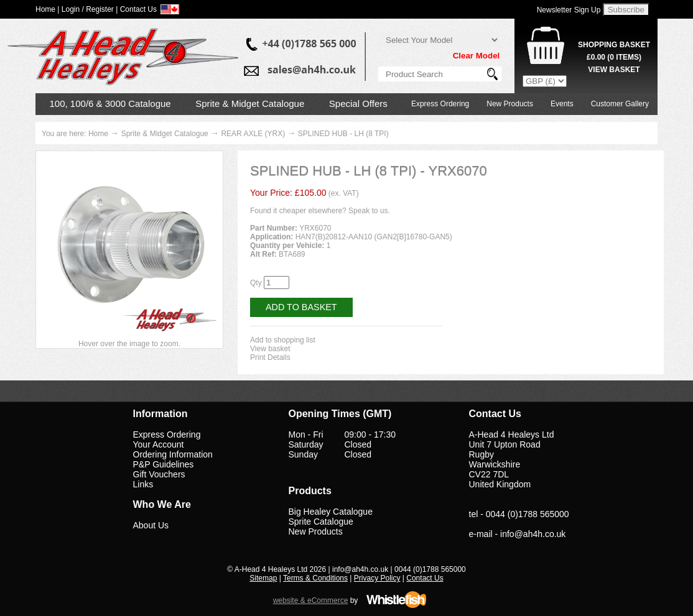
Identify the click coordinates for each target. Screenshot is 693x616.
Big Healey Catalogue (331, 512)
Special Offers (358, 103)
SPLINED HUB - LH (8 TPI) (343, 134)
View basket (270, 349)
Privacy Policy (377, 578)
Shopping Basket (614, 45)
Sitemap (263, 578)
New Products (510, 104)
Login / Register (88, 9)
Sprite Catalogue (321, 522)
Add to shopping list (283, 340)
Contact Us (425, 578)
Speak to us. (369, 211)
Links (143, 484)
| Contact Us (136, 9)
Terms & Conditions (315, 578)
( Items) (614, 57)
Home (98, 134)
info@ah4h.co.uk (533, 534)
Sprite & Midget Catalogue (250, 103)
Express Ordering (440, 104)
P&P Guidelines (164, 464)
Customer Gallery (620, 104)
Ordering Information (173, 454)
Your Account (159, 444)
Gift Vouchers (159, 474)
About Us (151, 525)
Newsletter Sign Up (569, 10)
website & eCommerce (311, 600)
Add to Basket (301, 307)
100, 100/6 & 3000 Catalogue (110, 103)
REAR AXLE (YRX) (253, 134)
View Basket (614, 70)
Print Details (270, 357)
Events (562, 104)
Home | (47, 9)
